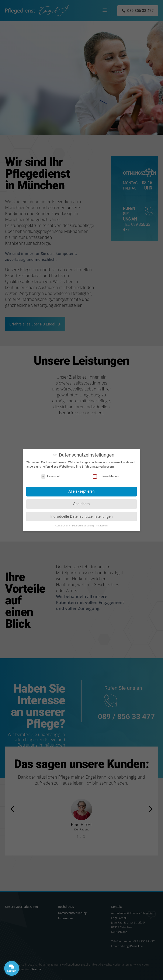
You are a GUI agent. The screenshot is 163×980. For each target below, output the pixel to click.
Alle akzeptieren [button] (81, 491)
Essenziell (51, 476)
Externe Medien (106, 476)
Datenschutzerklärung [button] (83, 526)
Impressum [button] (102, 526)
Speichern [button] (81, 504)
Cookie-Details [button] (63, 526)
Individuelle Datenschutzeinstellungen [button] (81, 516)
